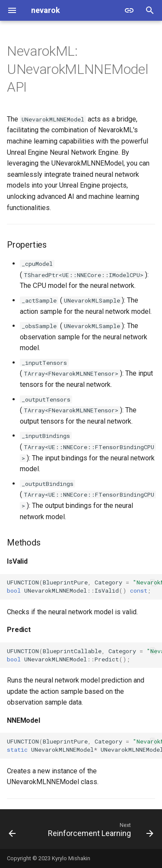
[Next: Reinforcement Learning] (100, 832)
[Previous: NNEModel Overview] (12, 832)
